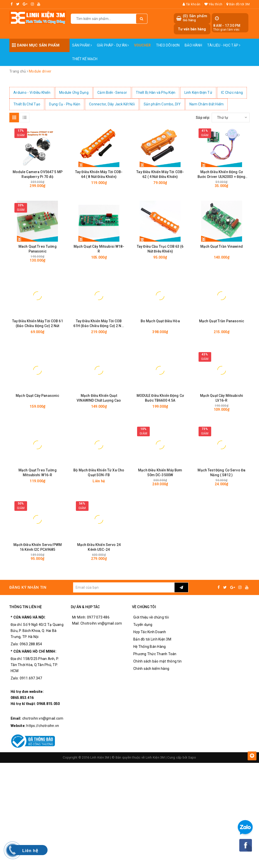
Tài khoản (191, 4)
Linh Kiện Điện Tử (198, 93)
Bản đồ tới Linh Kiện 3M (152, 639)
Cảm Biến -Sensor (112, 93)
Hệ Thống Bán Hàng (149, 647)
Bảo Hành (193, 45)
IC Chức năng (232, 93)
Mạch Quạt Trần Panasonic (222, 321)
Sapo (192, 757)
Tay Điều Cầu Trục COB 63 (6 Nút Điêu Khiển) (160, 249)
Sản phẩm (82, 45)
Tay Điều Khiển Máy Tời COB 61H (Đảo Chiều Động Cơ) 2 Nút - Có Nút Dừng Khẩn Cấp (99, 324)
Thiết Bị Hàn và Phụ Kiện (156, 93)
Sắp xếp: (203, 118)
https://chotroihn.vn (43, 726)
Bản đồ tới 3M (238, 4)
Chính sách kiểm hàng (151, 669)
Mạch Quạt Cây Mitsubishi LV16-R (222, 398)
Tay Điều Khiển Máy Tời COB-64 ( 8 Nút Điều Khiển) (99, 174)
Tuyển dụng (143, 625)
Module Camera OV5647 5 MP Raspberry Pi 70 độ (38, 174)
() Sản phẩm (195, 18)
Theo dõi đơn (168, 45)
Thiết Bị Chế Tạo (27, 104)
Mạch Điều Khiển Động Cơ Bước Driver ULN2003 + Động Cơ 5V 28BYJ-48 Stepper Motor (222, 175)
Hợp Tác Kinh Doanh (150, 632)
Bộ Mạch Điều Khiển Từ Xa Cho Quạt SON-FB (99, 473)
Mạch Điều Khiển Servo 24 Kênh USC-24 (99, 547)
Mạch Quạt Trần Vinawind (222, 246)
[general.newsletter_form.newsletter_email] (124, 587)
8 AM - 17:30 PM (227, 26)
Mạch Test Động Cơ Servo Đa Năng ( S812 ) (221, 473)
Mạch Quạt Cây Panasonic (37, 396)
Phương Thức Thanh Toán (155, 654)
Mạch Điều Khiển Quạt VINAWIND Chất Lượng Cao (99, 398)
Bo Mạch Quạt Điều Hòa (160, 321)
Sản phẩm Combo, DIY (162, 104)
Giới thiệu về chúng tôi (151, 617)
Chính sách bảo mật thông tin (157, 661)
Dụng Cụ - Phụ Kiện (65, 104)
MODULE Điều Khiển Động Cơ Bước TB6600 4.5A (160, 398)
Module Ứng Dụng (74, 93)
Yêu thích (213, 4)
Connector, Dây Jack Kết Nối (112, 104)
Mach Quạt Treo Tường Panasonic (38, 249)
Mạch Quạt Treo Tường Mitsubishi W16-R (38, 473)
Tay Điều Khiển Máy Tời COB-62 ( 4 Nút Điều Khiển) (160, 174)
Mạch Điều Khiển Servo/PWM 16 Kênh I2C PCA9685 (38, 547)
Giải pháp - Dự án (113, 45)
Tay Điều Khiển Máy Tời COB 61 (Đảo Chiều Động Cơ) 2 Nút (38, 323)
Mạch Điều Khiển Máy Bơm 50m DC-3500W (160, 473)
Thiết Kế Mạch (85, 59)
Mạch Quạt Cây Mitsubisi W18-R (99, 249)
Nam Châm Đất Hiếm (207, 104)
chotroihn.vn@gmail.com (43, 718)
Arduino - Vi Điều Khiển (32, 93)
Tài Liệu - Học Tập (224, 45)
